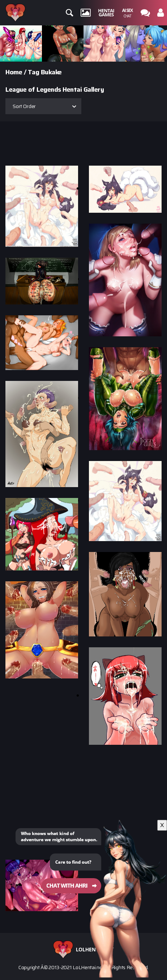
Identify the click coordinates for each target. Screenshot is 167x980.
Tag (34, 72)
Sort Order (24, 106)
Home (14, 72)
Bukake (51, 72)
